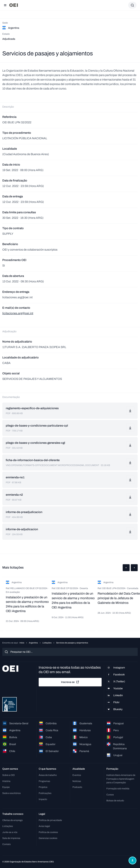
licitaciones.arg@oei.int (18, 313)
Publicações (45, 793)
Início (22, 643)
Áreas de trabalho (48, 775)
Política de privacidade (50, 820)
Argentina (33, 643)
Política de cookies (48, 832)
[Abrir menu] (5, 5)
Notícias (77, 781)
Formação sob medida (118, 789)
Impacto (43, 799)
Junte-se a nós (10, 832)
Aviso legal (44, 826)
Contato (6, 844)
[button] (126, 568)
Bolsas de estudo (115, 801)
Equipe (6, 787)
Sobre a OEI (9, 775)
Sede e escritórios (11, 793)
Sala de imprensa (11, 838)
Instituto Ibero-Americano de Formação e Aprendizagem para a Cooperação (121, 779)
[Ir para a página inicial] (14, 5)
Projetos (43, 787)
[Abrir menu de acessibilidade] (132, 860)
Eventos (77, 775)
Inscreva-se (70, 682)
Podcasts (77, 787)
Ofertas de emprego (12, 820)
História (6, 781)
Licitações (47, 643)
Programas (44, 781)
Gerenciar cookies (48, 838)
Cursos (110, 795)
